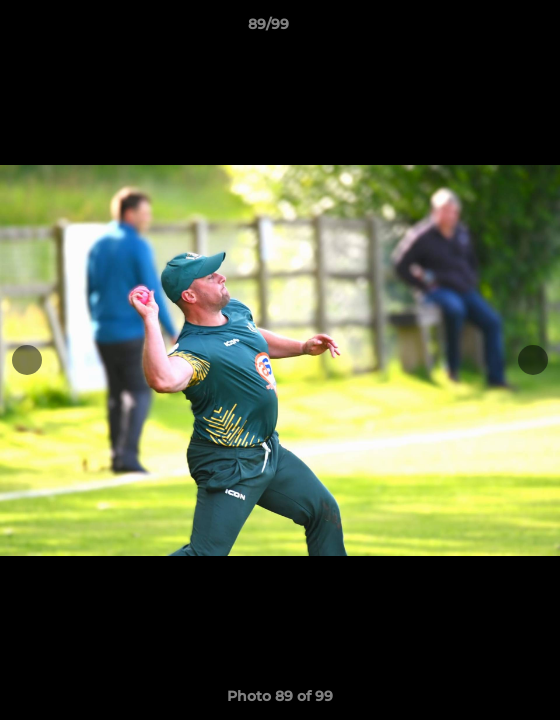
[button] (488, 29)
